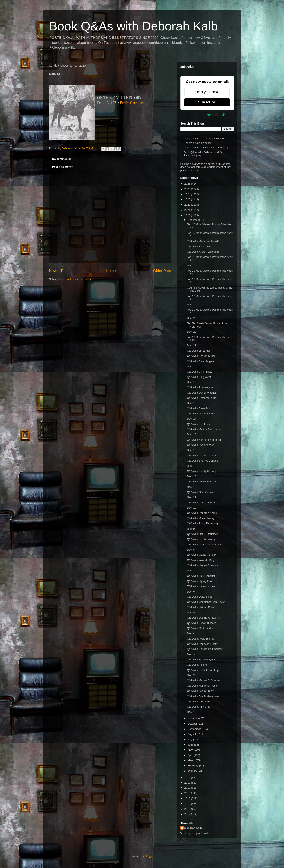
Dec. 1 (191, 712)
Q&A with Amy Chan (199, 707)
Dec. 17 (192, 419)
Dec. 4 (191, 633)
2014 (188, 803)
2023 (188, 199)
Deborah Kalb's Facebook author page (207, 148)
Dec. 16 (192, 434)
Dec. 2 (191, 675)
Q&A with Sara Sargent (201, 361)
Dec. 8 (191, 550)
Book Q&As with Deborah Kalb (134, 26)
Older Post (162, 271)
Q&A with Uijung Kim (199, 581)
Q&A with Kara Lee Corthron (204, 440)
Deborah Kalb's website (198, 143)
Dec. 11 (192, 497)
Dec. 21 (192, 345)
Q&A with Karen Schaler (201, 586)
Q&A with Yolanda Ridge (201, 560)
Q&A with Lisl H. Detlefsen (203, 534)
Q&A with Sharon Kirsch (201, 356)
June (191, 745)
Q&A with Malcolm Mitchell (203, 241)
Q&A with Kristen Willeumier (204, 252)
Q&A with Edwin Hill (199, 246)
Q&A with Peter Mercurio (202, 398)
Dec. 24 (192, 305)
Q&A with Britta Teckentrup (203, 670)
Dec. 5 (191, 612)
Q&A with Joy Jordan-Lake (203, 696)
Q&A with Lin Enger (199, 351)
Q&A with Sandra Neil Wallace (205, 649)
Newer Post (59, 271)
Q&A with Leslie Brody (200, 691)
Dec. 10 (192, 508)
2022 (188, 205)
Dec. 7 (191, 571)
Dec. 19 (192, 382)
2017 (188, 788)
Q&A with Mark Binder (200, 628)
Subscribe (207, 102)
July (190, 739)
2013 (188, 809)
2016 (188, 793)
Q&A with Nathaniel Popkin (203, 686)
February (193, 765)
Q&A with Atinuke (197, 665)
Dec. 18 (192, 403)
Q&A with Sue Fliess (199, 424)
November (194, 718)
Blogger (149, 856)
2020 (188, 215)
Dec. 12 (192, 487)
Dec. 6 (191, 592)
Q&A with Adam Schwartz (202, 481)
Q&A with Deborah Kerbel (202, 513)
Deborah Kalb (193, 828)
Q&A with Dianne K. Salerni (203, 618)
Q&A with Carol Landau (201, 503)
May (190, 750)
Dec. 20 (192, 366)
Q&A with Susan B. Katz (201, 623)
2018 (188, 783)
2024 (188, 194)
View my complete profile (195, 833)
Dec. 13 (192, 476)
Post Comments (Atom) (79, 279)
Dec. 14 (192, 466)
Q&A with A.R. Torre (199, 701)
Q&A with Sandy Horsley (202, 471)
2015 (188, 798)
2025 (188, 189)
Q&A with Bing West (199, 377)
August (192, 734)
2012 (188, 814)
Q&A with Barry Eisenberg (202, 523)
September (194, 729)
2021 (188, 210)
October (193, 724)
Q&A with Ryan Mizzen (201, 445)
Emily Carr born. (133, 103)
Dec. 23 (192, 318)
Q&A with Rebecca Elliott (202, 644)
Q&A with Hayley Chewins (202, 565)
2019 (188, 777)
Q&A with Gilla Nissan (200, 372)
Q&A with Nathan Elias (200, 607)
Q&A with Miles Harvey (201, 518)
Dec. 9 (191, 529)
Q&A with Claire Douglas (202, 555)
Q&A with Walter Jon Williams (205, 544)
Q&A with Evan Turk (199, 408)
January (193, 771)
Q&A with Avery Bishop (201, 639)
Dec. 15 (192, 450)
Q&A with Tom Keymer (200, 387)
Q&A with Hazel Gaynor (201, 660)
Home (111, 271)
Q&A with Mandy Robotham (203, 429)
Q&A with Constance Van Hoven (206, 602)
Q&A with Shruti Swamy (201, 539)
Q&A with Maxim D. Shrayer (204, 680)
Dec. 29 (192, 265)
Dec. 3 (191, 654)
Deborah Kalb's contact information (204, 138)
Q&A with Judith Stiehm (201, 414)
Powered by (207, 115)
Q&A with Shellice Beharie (203, 461)
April (191, 755)
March (192, 760)
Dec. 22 (192, 332)
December (194, 220)
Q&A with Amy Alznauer (201, 576)
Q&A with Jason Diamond (202, 455)
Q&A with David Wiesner (202, 393)
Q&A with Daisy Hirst (199, 597)
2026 (188, 184)
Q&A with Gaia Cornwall (201, 492)
